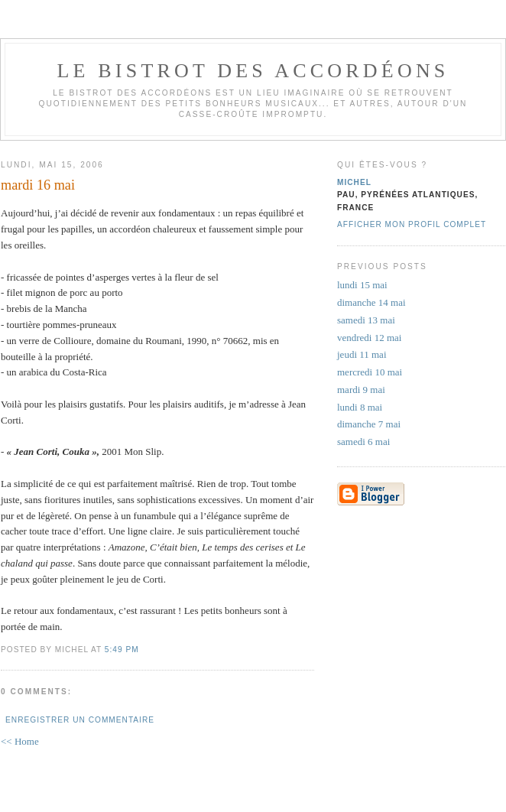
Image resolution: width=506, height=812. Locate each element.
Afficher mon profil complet (412, 224)
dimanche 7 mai (369, 424)
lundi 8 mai (360, 407)
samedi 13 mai (366, 320)
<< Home (20, 741)
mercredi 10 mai (370, 372)
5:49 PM (122, 650)
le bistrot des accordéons (253, 71)
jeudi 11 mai (362, 354)
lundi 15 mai (362, 285)
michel (354, 182)
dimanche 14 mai (371, 302)
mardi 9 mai (361, 390)
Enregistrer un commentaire (80, 720)
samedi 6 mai (363, 442)
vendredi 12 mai (369, 338)
